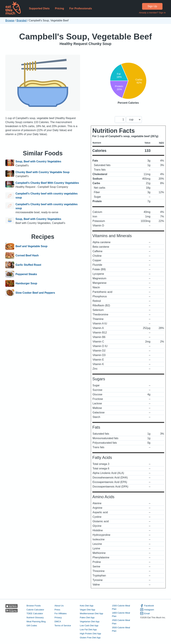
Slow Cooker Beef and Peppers (35, 293)
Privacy (58, 617)
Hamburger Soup (26, 283)
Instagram (147, 610)
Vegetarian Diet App (90, 622)
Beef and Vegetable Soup (31, 246)
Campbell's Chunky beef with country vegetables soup (47, 196)
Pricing (59, 8)
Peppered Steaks (26, 274)
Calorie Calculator (35, 610)
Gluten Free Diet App (90, 638)
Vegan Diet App (87, 610)
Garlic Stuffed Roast (28, 265)
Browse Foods (34, 606)
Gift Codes (32, 626)
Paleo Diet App (87, 617)
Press (57, 610)
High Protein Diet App (90, 634)
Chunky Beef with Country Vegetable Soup (43, 172)
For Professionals (81, 8)
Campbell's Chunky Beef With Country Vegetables (47, 183)
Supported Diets (39, 8)
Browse (10, 20)
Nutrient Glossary (35, 617)
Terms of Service (63, 626)
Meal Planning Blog (36, 622)
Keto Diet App (87, 606)
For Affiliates (61, 613)
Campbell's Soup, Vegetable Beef (86, 37)
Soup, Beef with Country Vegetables (38, 161)
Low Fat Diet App (88, 630)
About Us (59, 606)
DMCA (58, 622)
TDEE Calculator (35, 613)
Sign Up (152, 6)
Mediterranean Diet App (91, 613)
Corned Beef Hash (27, 256)
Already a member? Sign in (152, 13)
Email (145, 614)
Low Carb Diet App (89, 626)
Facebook (147, 606)
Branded (22, 20)
